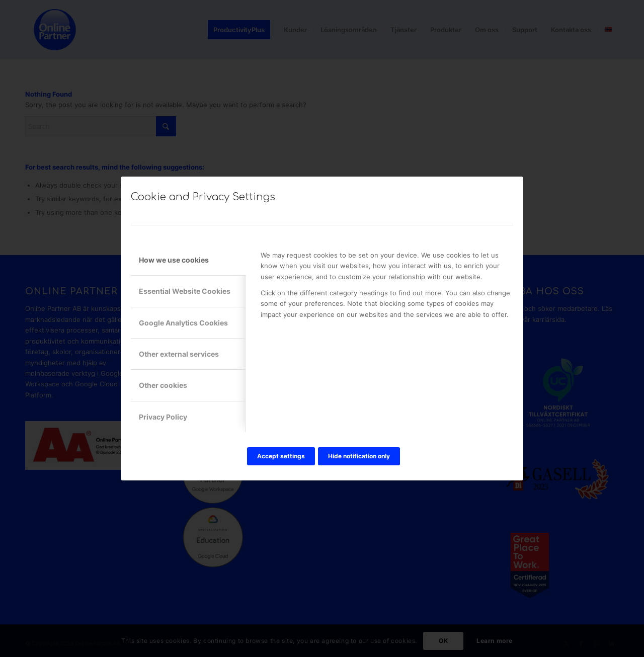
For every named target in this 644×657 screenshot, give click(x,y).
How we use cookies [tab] (174, 260)
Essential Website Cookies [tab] (185, 291)
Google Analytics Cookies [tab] (183, 323)
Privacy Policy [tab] (163, 417)
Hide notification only (359, 456)
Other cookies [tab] (163, 385)
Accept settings (281, 456)
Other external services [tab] (179, 354)
